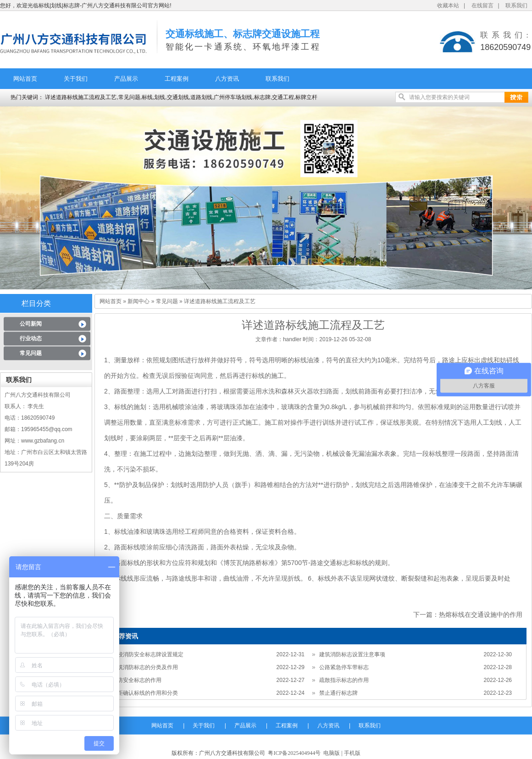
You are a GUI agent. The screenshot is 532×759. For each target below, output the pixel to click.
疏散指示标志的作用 (344, 680)
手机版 (352, 753)
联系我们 (516, 6)
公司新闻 (31, 324)
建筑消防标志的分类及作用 (145, 667)
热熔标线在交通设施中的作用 (481, 615)
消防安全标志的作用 (137, 680)
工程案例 (177, 79)
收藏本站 (448, 6)
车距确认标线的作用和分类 (145, 693)
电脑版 (332, 753)
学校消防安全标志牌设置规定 (148, 654)
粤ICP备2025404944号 (294, 753)
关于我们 (76, 79)
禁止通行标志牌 (338, 693)
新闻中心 (139, 301)
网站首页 (25, 79)
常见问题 (31, 353)
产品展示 (126, 79)
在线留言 (482, 6)
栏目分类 (36, 303)
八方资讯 (227, 79)
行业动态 (31, 338)
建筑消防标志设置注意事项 (352, 654)
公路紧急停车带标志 (344, 667)
